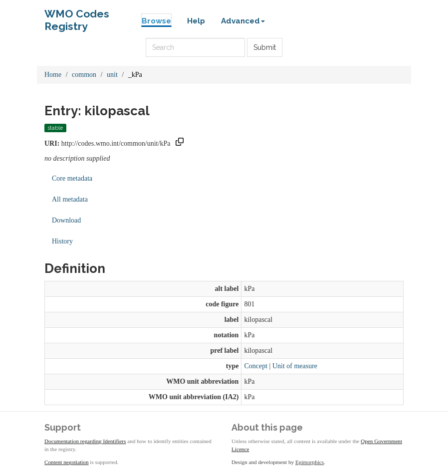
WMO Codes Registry (77, 16)
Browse (156, 21)
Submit (265, 47)
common (84, 75)
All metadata (70, 199)
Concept (256, 366)
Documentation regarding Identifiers (85, 441)
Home (53, 75)
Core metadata (72, 178)
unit (112, 75)
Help (196, 21)
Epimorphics (310, 462)
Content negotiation (67, 462)
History (62, 241)
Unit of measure (295, 366)
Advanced (243, 21)
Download (66, 220)
